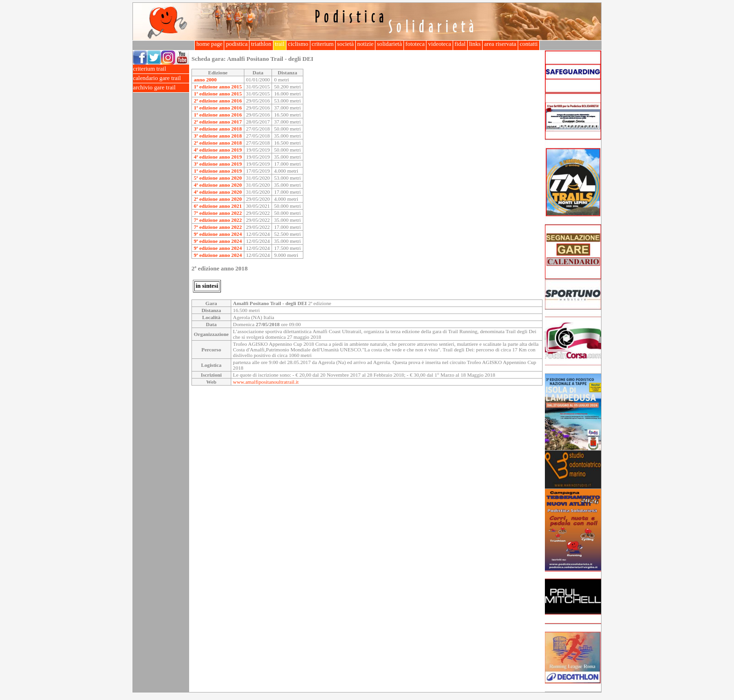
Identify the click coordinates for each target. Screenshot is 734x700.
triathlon (261, 44)
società (345, 44)
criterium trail (161, 69)
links (475, 44)
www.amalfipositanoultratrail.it (266, 382)
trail (280, 44)
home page (209, 44)
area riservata (500, 44)
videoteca (439, 44)
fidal (460, 44)
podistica (237, 44)
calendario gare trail (161, 78)
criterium (323, 44)
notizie (365, 44)
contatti (529, 44)
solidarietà (389, 44)
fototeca (415, 44)
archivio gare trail (161, 88)
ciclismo (298, 44)
